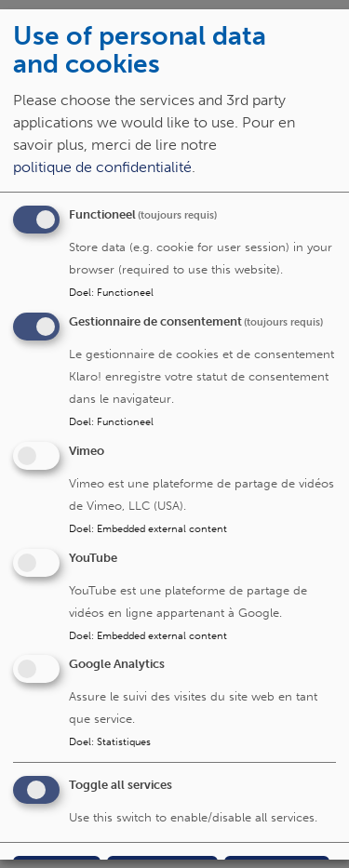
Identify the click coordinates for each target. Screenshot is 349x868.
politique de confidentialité (102, 167)
